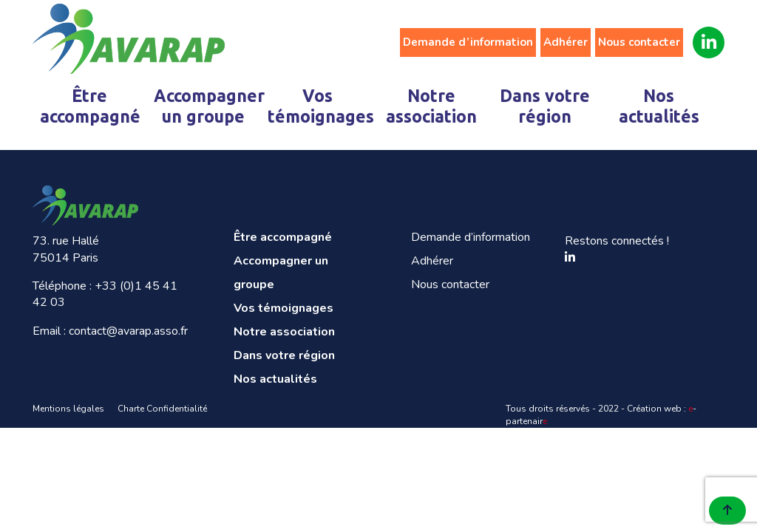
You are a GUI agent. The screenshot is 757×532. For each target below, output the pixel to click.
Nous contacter (639, 42)
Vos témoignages (320, 106)
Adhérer (566, 42)
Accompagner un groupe (206, 106)
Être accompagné (90, 106)
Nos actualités (659, 106)
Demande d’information (468, 42)
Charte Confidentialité (162, 409)
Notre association (431, 106)
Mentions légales (68, 409)
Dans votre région (545, 106)
